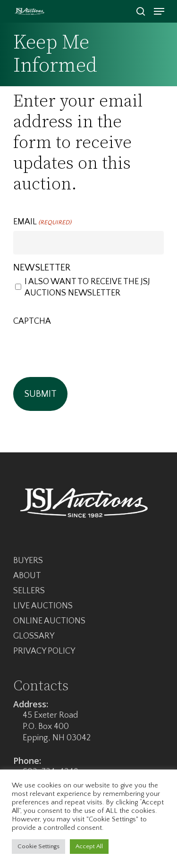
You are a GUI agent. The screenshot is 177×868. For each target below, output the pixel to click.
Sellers (29, 591)
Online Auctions (49, 621)
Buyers (28, 561)
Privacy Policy (44, 651)
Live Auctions (43, 606)
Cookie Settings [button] (38, 846)
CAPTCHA (32, 321)
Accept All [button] (89, 846)
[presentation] (85, 348)
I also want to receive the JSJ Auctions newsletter (87, 287)
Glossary (34, 636)
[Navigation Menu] (159, 11)
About (27, 576)
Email (42, 222)
